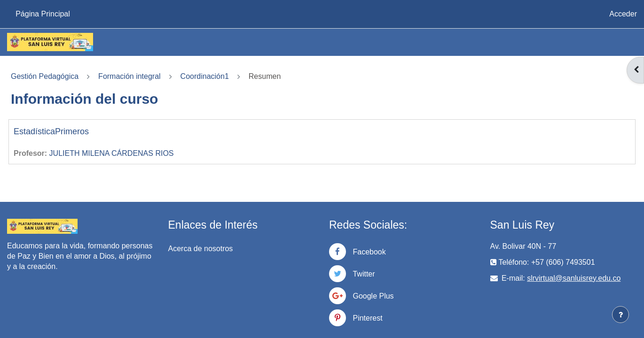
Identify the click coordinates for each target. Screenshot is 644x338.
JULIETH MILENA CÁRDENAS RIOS (112, 153)
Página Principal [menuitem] (43, 14)
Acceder (623, 14)
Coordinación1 (205, 76)
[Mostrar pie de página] (620, 315)
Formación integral (130, 76)
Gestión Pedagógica (45, 76)
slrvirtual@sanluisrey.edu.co (574, 278)
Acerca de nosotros (201, 249)
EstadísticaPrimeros (51, 131)
